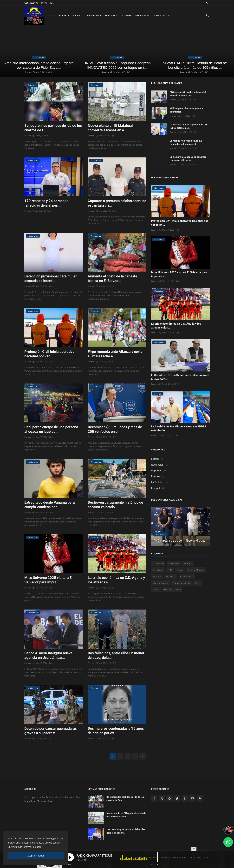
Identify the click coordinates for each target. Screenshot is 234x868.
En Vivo (78, 15)
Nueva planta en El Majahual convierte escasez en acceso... (126, 815)
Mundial (188, 563)
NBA (170, 570)
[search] (207, 15)
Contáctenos (31, 3)
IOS (52, 3)
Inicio (51, 15)
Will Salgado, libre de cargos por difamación (186, 110)
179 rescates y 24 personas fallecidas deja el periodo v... (126, 831)
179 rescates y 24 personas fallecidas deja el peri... (46, 203)
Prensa (27, 72)
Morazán (157, 576)
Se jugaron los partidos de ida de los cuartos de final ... (125, 799)
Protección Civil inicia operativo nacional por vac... (49, 354)
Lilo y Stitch (174, 563)
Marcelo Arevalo (161, 583)
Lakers (180, 570)
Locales (64, 15)
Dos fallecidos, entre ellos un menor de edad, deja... (116, 655)
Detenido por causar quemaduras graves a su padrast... (51, 731)
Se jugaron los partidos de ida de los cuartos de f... (53, 128)
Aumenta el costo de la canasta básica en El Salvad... (112, 278)
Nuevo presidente (182, 583)
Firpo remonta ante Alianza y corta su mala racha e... (115, 354)
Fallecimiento (187, 576)
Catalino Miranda (196, 570)
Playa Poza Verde (172, 589)
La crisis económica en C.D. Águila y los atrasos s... (116, 580)
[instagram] (169, 798)
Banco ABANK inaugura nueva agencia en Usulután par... (48, 655)
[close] (65, 834)
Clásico (156, 589)
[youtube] (192, 798)
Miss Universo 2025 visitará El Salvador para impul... (48, 580)
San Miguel (158, 570)
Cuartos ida (158, 563)
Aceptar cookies (36, 856)
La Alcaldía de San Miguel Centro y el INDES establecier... (189, 126)
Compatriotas (162, 15)
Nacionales (94, 15)
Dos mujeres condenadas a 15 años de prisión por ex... (116, 731)
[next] (135, 756)
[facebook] (154, 798)
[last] (143, 756)
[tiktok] (177, 798)
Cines (197, 583)
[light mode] (207, 3)
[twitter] (162, 798)
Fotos (44, 3)
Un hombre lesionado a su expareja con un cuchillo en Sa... (188, 159)
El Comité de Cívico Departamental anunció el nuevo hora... (188, 94)
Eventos (126, 15)
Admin (173, 132)
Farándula (142, 15)
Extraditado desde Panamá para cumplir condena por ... (50, 505)
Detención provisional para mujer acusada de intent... (51, 278)
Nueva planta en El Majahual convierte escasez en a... (110, 128)
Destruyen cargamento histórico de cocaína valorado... (115, 505)
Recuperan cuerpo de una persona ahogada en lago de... (51, 429)
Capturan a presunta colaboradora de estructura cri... (117, 203)
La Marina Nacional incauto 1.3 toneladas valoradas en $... (186, 142)
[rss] (200, 798)
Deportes (111, 15)
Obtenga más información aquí (24, 847)
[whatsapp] (185, 798)
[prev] (196, 512)
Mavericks (171, 576)
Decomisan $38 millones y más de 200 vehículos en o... (115, 429)
